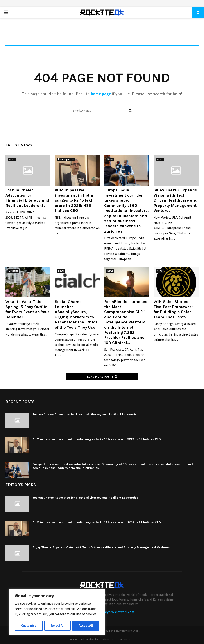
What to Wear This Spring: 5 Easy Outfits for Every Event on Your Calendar (27, 309)
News (12, 159)
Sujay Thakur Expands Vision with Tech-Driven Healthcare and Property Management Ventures (175, 200)
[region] (57, 612)
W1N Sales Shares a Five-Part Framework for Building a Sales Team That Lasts (174, 309)
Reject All (57, 626)
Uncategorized (66, 159)
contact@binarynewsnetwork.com (110, 612)
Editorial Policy (90, 640)
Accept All (86, 626)
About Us (108, 640)
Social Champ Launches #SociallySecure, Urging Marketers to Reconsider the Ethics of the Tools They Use (76, 315)
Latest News (19, 145)
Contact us (124, 640)
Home (73, 640)
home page (101, 94)
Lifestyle (13, 271)
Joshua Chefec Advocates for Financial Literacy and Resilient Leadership (27, 198)
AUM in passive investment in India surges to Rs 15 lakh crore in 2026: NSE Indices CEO (74, 200)
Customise (29, 626)
